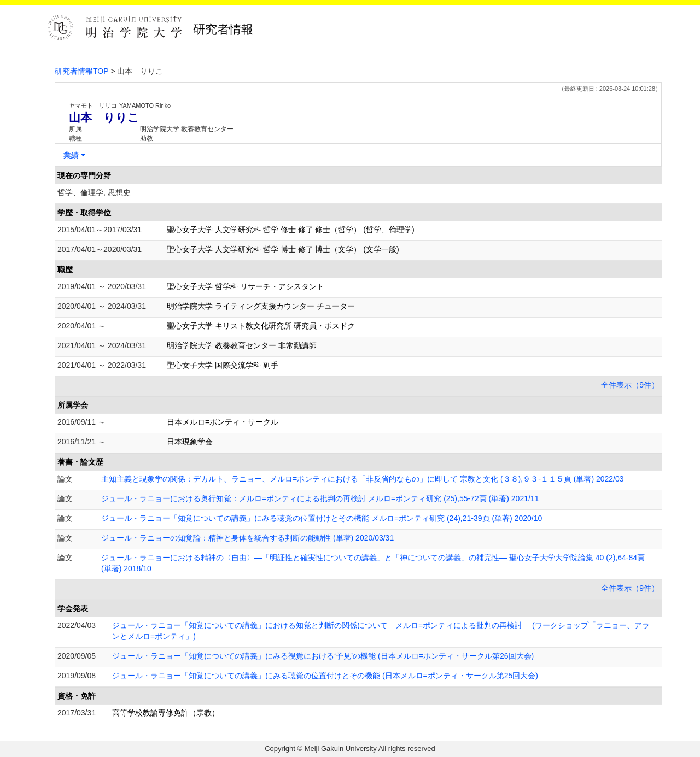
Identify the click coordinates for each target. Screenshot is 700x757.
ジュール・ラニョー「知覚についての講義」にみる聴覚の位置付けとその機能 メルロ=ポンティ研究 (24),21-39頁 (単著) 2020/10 (322, 518)
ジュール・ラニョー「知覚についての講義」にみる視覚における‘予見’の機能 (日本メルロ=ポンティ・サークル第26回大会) (323, 656)
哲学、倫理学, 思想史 (94, 192)
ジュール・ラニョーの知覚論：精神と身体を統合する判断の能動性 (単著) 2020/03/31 (247, 538)
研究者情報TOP (82, 71)
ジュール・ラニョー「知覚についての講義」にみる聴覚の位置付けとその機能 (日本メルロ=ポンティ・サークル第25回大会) (325, 676)
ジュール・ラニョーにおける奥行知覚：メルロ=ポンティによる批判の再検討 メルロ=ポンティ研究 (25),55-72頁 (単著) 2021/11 (320, 498)
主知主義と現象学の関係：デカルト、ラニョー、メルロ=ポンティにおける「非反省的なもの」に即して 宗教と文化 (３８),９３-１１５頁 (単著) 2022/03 (363, 479)
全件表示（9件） (630, 385)
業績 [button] (71, 155)
